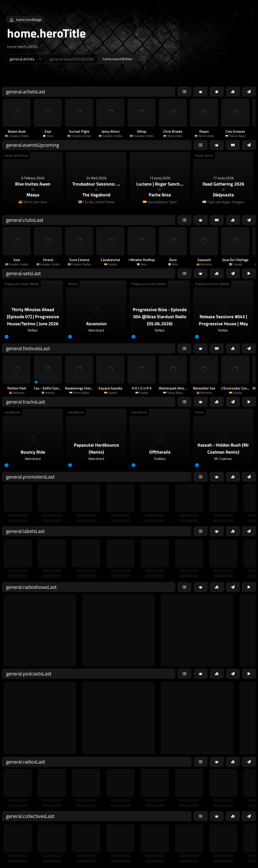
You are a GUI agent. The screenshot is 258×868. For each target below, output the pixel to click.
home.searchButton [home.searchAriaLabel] (118, 59)
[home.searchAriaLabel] (71, 59)
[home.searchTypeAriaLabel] (26, 59)
